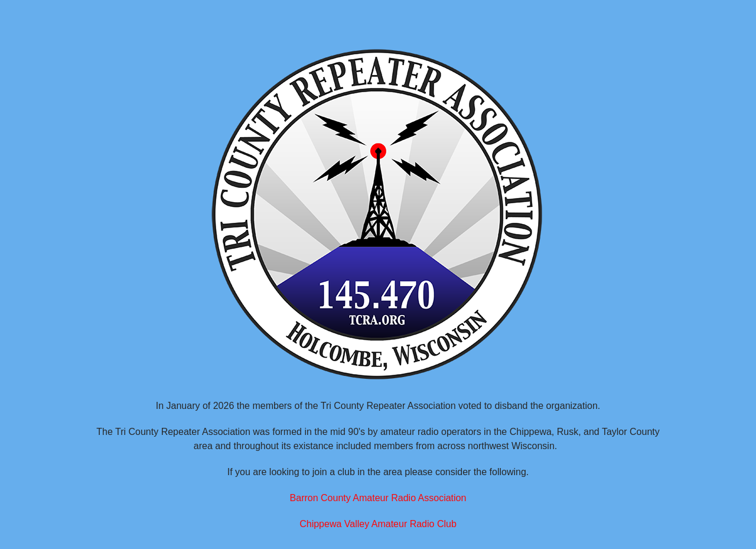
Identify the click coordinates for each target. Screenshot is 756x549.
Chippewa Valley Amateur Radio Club (378, 524)
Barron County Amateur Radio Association (378, 498)
